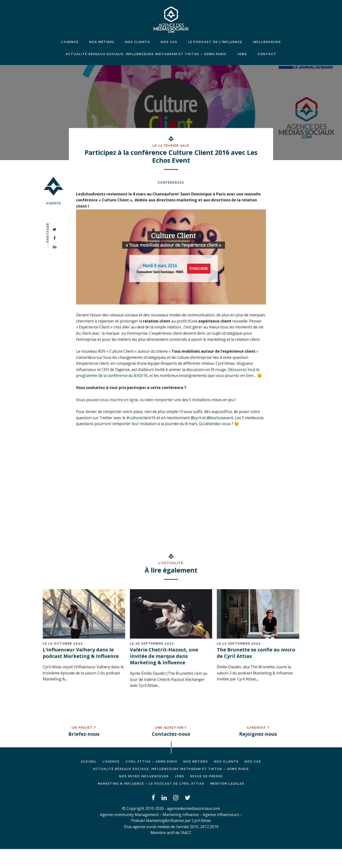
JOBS (242, 54)
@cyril (196, 418)
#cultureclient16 (141, 418)
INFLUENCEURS (267, 42)
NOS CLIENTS (138, 42)
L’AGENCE (111, 762)
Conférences (171, 183)
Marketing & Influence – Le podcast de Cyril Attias (151, 784)
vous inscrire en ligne (119, 400)
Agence (54, 203)
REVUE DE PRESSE (207, 776)
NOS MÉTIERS (102, 42)
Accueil (89, 762)
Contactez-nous (171, 734)
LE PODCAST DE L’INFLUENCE (215, 42)
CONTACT (267, 54)
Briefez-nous (84, 734)
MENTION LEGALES (227, 784)
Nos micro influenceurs (144, 776)
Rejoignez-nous (258, 734)
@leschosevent (220, 418)
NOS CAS (169, 42)
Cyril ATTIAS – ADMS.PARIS (152, 762)
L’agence (70, 42)
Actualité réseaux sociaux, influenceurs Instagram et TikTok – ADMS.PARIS (146, 54)
